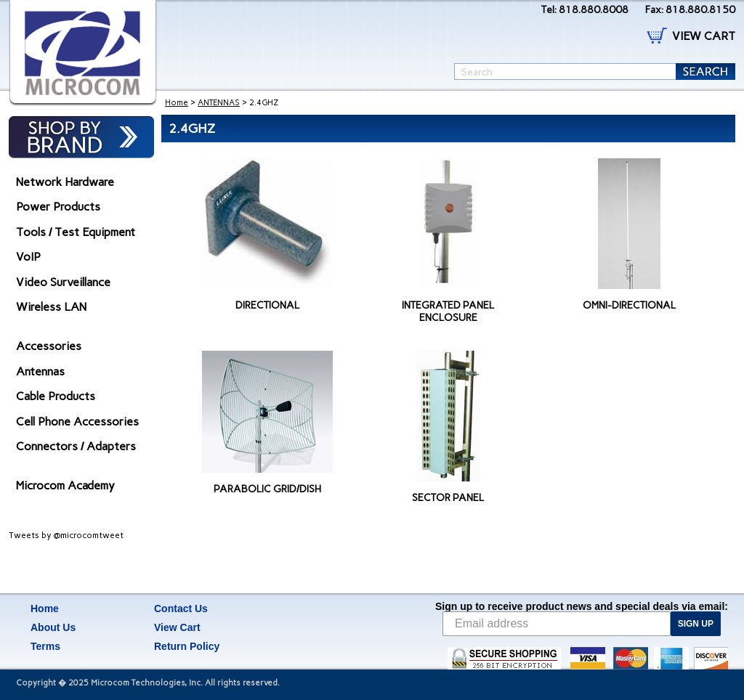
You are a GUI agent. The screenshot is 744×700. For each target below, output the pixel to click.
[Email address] (557, 624)
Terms (45, 646)
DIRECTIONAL (267, 305)
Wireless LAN (51, 307)
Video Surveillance (63, 282)
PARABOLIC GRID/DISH (267, 489)
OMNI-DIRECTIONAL (629, 305)
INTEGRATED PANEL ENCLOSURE (448, 312)
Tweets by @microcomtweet (66, 535)
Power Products (58, 207)
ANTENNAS (219, 103)
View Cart (177, 627)
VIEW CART (704, 36)
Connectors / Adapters (76, 446)
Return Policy (187, 646)
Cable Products (56, 396)
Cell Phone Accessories (77, 422)
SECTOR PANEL (448, 498)
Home (177, 103)
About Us (53, 627)
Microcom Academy (65, 485)
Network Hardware (65, 182)
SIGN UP (696, 624)
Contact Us (181, 609)
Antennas (40, 371)
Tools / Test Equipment (76, 232)
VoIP (28, 257)
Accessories (49, 346)
